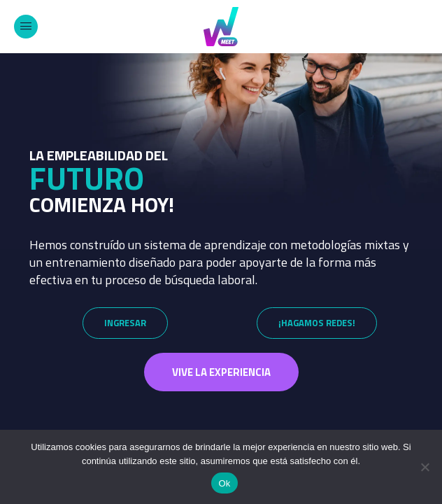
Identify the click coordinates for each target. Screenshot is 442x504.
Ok (224, 483)
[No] (425, 467)
